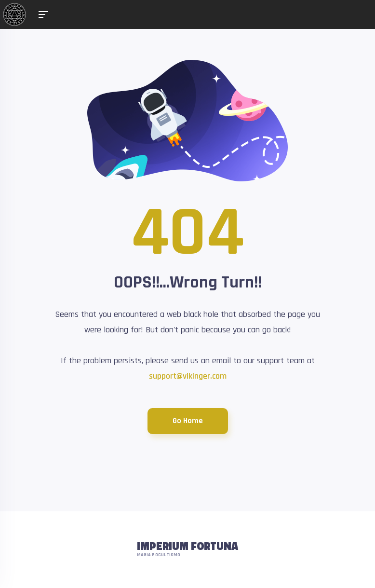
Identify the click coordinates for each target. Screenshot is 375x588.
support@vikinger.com (188, 376)
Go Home (188, 421)
